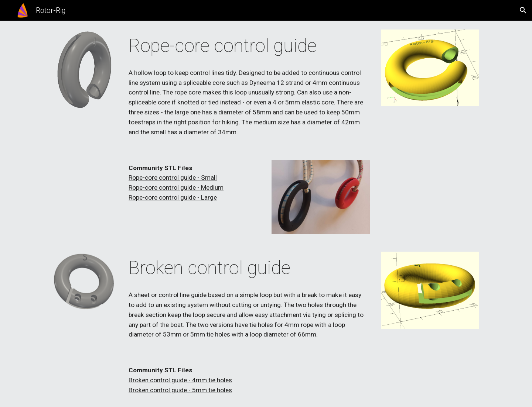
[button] (523, 10)
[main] (248, 46)
